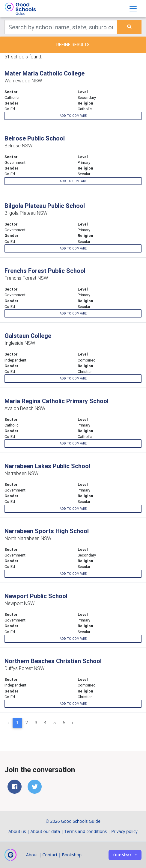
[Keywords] (61, 27)
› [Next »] (73, 723)
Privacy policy (124, 831)
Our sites (122, 855)
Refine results (73, 44)
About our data (45, 831)
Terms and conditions (86, 831)
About (32, 855)
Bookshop (72, 855)
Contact (50, 855)
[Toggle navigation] (133, 9)
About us (17, 831)
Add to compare (73, 116)
